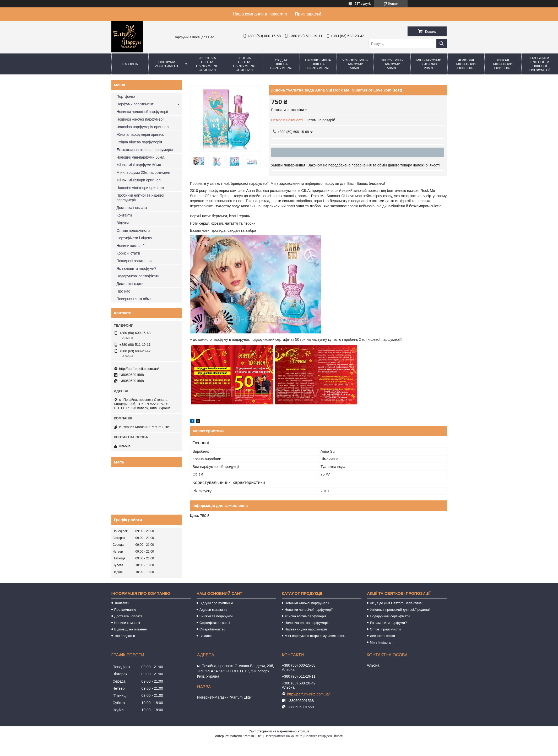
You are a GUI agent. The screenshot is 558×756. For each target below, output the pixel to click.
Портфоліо (126, 96)
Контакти (124, 215)
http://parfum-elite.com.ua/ (139, 369)
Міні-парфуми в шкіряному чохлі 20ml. (315, 636)
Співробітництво (212, 629)
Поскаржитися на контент (283, 736)
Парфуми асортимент (167, 64)
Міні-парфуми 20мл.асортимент (144, 172)
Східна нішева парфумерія (281, 64)
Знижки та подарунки (216, 616)
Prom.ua (303, 731)
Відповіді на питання (131, 629)
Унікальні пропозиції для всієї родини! (400, 610)
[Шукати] (442, 44)
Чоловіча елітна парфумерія (307, 623)
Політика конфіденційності (324, 736)
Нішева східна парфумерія (306, 629)
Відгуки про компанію (216, 603)
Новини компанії (131, 246)
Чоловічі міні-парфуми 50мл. (355, 64)
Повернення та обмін (135, 299)
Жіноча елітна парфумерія (306, 616)
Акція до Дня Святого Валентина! (396, 603)
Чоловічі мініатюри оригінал (466, 64)
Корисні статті (128, 253)
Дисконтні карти (130, 284)
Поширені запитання (134, 261)
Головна (130, 64)
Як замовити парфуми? (137, 268)
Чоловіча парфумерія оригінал (143, 127)
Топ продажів (125, 636)
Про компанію (125, 610)
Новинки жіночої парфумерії (141, 119)
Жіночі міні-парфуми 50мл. (392, 64)
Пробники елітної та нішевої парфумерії (140, 198)
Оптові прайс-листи (133, 230)
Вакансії (206, 636)
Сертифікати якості (215, 623)
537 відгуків (363, 4)
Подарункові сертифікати (138, 276)
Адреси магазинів (213, 610)
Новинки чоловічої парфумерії (142, 112)
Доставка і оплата (132, 208)
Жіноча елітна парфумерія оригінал (244, 64)
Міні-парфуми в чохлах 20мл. (429, 64)
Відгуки (123, 223)
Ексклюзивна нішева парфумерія (318, 64)
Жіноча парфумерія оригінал (141, 134)
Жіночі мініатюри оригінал (503, 64)
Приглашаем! (308, 14)
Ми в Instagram (382, 642)
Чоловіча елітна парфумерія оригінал (207, 64)
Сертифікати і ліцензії (135, 238)
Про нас (123, 291)
